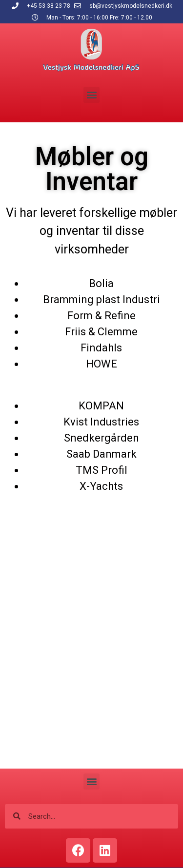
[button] (91, 95)
